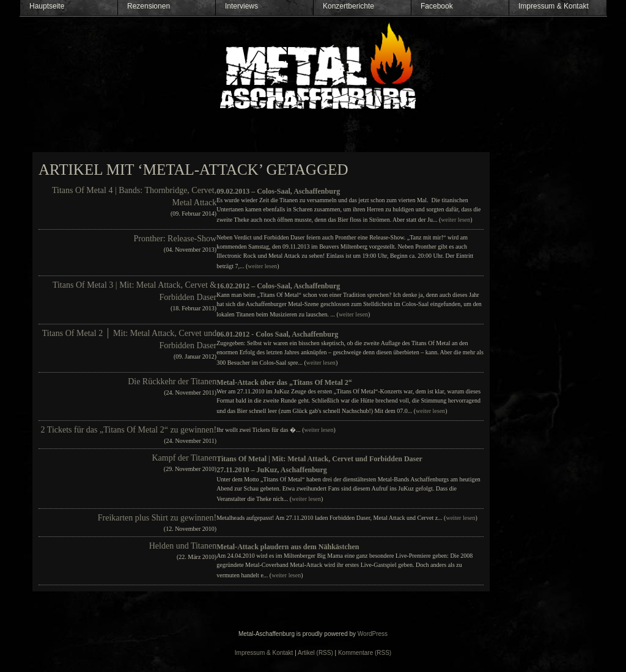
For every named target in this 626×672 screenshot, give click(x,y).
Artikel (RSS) (315, 653)
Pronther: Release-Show (175, 239)
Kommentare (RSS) (365, 653)
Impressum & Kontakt (554, 6)
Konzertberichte (348, 6)
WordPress (373, 634)
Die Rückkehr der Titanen (172, 382)
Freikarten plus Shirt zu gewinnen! (157, 518)
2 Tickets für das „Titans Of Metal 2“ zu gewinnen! (129, 430)
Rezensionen (149, 6)
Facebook (437, 6)
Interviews (241, 6)
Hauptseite (47, 6)
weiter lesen (455, 220)
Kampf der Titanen (184, 458)
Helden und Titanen (183, 546)
